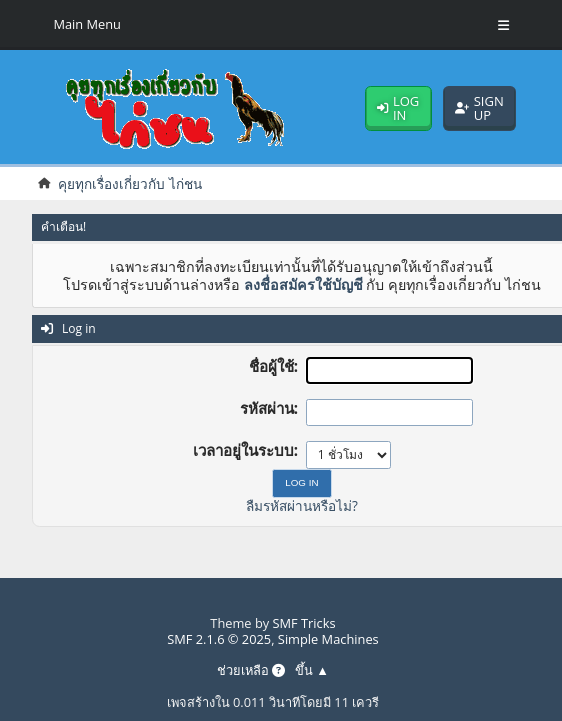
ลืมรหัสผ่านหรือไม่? (302, 505)
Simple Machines (328, 639)
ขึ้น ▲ (312, 670)
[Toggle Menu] (503, 25)
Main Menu (87, 24)
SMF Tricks (304, 623)
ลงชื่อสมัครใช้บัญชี (303, 284)
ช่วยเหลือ (251, 670)
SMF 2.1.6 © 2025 (219, 639)
